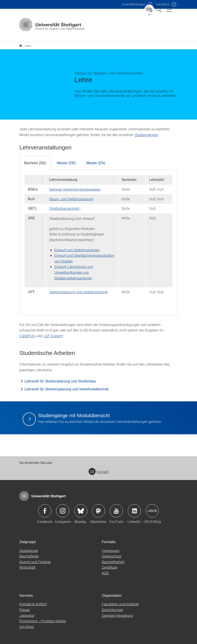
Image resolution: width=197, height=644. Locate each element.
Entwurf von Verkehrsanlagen (77, 247)
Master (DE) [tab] (66, 160)
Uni (134, 4)
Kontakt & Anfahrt (33, 601)
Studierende (29, 548)
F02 (163, 4)
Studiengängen (146, 132)
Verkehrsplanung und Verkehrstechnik (78, 289)
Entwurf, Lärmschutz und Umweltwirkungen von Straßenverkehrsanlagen (74, 269)
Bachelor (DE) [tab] (35, 160)
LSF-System (53, 333)
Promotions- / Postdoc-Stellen (43, 618)
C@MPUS (27, 333)
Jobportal (27, 612)
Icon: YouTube (116, 508)
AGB (105, 570)
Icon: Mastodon (98, 508)
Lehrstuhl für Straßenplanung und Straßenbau (60, 378)
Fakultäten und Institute (120, 601)
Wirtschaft (27, 564)
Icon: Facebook (45, 508)
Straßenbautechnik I (65, 205)
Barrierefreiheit (113, 559)
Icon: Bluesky (81, 508)
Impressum (111, 548)
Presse (25, 607)
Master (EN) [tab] (96, 160)
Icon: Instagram (63, 508)
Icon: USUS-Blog (152, 508)
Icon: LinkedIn (134, 508)
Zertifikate (110, 564)
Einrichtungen (112, 607)
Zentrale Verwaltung (117, 612)
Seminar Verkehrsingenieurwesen (75, 186)
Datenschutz (112, 553)
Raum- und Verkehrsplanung (71, 196)
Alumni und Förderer (35, 559)
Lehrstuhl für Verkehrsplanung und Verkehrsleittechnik (67, 386)
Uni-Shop (27, 624)
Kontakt (99, 469)
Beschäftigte (29, 553)
